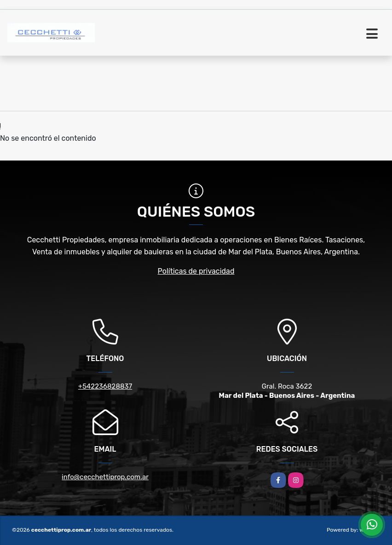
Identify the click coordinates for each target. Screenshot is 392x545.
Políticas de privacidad (196, 271)
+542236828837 (105, 386)
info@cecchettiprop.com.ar (105, 477)
